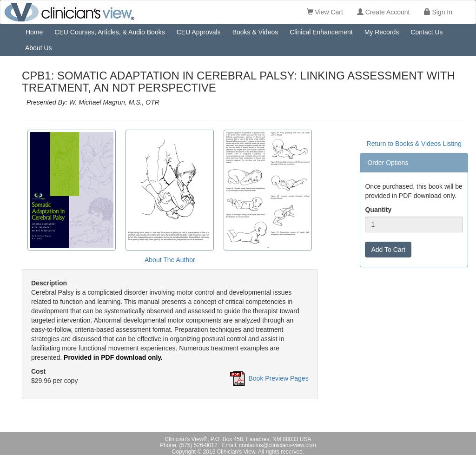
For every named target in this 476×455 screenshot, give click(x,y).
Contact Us (426, 32)
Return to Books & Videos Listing (414, 144)
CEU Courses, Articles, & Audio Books (109, 32)
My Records (382, 32)
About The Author (170, 260)
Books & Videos (255, 32)
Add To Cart (388, 250)
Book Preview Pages (278, 378)
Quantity (378, 210)
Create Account (383, 12)
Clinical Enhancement (321, 32)
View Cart (325, 12)
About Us (39, 48)
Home (34, 32)
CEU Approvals (199, 32)
